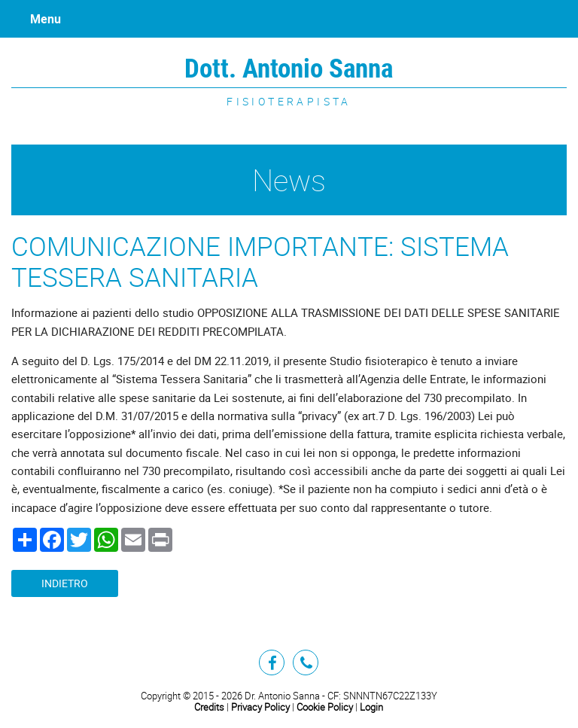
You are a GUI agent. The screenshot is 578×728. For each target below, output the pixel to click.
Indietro (65, 583)
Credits (209, 707)
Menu (46, 19)
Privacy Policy (260, 707)
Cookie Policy (325, 707)
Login (371, 707)
